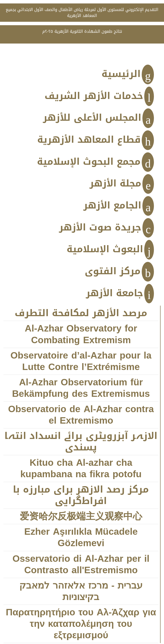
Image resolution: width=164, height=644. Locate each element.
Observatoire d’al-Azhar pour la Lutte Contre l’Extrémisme (81, 361)
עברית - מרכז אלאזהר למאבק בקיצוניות (81, 591)
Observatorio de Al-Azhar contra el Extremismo (81, 415)
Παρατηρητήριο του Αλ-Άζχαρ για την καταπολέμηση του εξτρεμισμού (81, 624)
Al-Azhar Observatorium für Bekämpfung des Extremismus (81, 388)
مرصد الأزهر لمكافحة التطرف (81, 313)
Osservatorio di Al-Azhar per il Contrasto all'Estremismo (81, 565)
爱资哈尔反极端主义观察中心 (81, 517)
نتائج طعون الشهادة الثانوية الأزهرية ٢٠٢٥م (82, 31)
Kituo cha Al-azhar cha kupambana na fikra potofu (81, 469)
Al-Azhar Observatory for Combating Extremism (81, 334)
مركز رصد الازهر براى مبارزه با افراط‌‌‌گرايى (81, 495)
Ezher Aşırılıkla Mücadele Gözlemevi (81, 538)
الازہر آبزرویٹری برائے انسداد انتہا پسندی (81, 442)
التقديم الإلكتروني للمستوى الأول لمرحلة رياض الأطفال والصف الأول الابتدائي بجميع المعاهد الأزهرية (82, 13)
